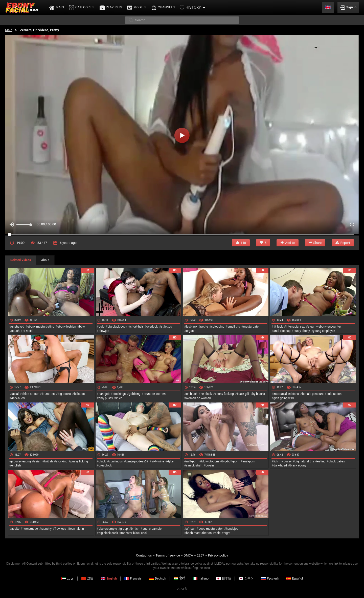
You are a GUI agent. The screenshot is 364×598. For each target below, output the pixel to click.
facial (15, 394)
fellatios (79, 394)
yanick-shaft (194, 465)
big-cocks (64, 394)
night (227, 533)
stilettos (166, 327)
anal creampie (152, 529)
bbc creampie (108, 529)
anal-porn (249, 461)
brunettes (48, 394)
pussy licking (79, 461)
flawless (60, 529)
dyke (170, 461)
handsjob (232, 529)
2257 (201, 555)
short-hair (137, 327)
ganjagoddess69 (137, 461)
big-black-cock (117, 327)
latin (81, 529)
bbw (82, 327)
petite (204, 327)
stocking (62, 461)
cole (218, 533)
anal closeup (282, 331)
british (48, 461)
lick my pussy (283, 461)
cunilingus (116, 461)
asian (38, 461)
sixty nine (158, 461)
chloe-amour (30, 394)
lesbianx (192, 327)
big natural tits (304, 461)
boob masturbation (199, 533)
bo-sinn (210, 465)
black (102, 461)
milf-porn (192, 461)
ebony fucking (224, 394)
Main (9, 30)
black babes (337, 461)
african (191, 529)
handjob (104, 394)
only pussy (106, 398)
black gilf (243, 394)
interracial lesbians (286, 394)
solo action (334, 394)
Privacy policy (218, 555)
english (16, 465)
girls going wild (284, 398)
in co (119, 398)
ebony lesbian (67, 327)
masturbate (251, 327)
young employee (324, 331)
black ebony (298, 465)
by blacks (259, 394)
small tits (234, 327)
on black (192, 394)
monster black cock (134, 533)
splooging (218, 327)
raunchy (46, 529)
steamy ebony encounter (324, 327)
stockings (119, 394)
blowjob (104, 331)
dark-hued (18, 398)
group (124, 529)
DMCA (188, 555)
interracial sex (295, 327)
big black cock (108, 533)
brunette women (155, 394)
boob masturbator (211, 529)
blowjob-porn (210, 461)
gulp (101, 327)
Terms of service (168, 555)
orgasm (191, 331)
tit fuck (278, 327)
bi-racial (28, 331)
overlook (152, 327)
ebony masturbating (41, 327)
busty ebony (302, 331)
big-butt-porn (231, 461)
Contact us (144, 555)
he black (206, 394)
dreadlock (105, 465)
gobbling (135, 394)
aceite (15, 529)
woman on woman (199, 398)
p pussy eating (21, 461)
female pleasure (313, 394)
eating (321, 461)
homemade (30, 529)
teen (72, 529)
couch (15, 331)
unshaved (18, 327)
